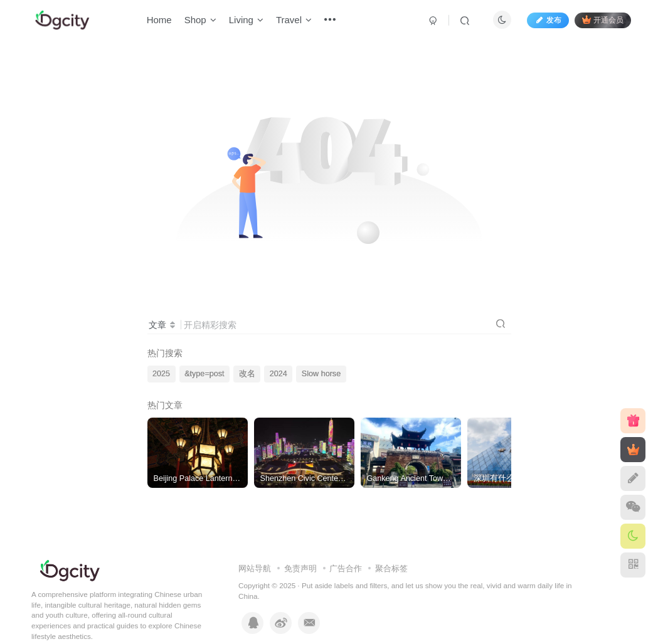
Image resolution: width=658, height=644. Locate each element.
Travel (295, 21)
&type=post (204, 374)
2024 (279, 374)
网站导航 (255, 568)
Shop (202, 21)
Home (161, 21)
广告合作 (346, 568)
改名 (247, 374)
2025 (161, 374)
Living (247, 21)
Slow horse (321, 374)
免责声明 (300, 568)
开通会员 (601, 20)
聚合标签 (391, 568)
